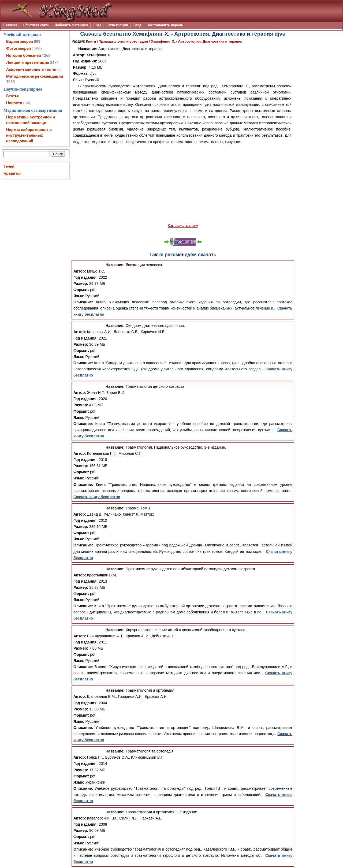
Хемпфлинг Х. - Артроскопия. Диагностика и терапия (197, 41)
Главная (10, 25)
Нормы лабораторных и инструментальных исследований (29, 135)
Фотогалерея (18, 49)
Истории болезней (24, 55)
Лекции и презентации (28, 62)
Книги (91, 41)
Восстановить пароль (165, 25)
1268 (46, 55)
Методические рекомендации (35, 76)
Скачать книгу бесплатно (97, 497)
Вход (137, 25)
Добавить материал (71, 25)
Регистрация (117, 25)
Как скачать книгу (183, 226)
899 (37, 42)
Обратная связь (36, 25)
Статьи (13, 96)
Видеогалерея (20, 42)
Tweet (9, 166)
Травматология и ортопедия (124, 41)
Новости (14, 103)
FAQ (97, 25)
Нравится (12, 173)
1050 (10, 82)
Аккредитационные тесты (31, 69)
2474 (54, 62)
